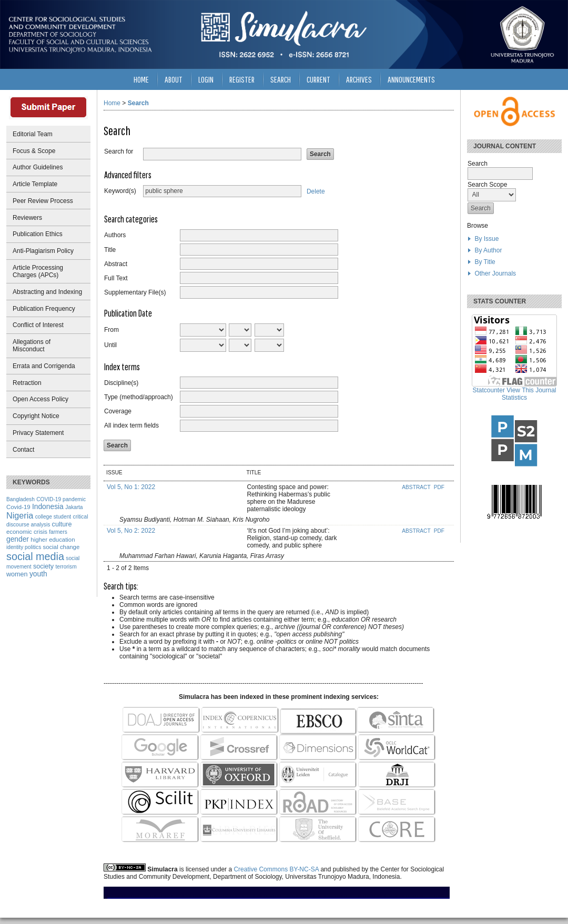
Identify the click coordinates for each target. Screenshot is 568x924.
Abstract (116, 264)
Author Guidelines (38, 167)
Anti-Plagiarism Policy (43, 251)
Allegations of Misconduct (32, 346)
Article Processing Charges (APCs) (38, 271)
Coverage (118, 411)
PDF (439, 487)
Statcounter (489, 390)
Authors (115, 235)
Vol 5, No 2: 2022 (131, 531)
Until (110, 345)
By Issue (486, 239)
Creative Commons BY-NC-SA (276, 869)
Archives (359, 79)
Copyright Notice (36, 416)
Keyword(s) (120, 191)
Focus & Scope (34, 151)
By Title (485, 262)
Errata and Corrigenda (44, 366)
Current (318, 79)
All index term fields (131, 425)
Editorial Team (33, 134)
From (111, 330)
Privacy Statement (38, 433)
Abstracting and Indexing (47, 292)
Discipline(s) (121, 383)
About (174, 79)
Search (281, 79)
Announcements (411, 79)
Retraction (27, 383)
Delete (316, 191)
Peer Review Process (43, 201)
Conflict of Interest (38, 325)
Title (110, 250)
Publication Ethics (38, 234)
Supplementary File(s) (135, 292)
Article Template (35, 184)
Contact (23, 450)
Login (206, 79)
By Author (488, 250)
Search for (119, 151)
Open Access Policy (40, 399)
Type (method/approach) (139, 397)
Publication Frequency (44, 309)
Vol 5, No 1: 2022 (131, 487)
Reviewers (27, 218)
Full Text (116, 278)
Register (242, 79)
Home (141, 79)
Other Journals (495, 273)
